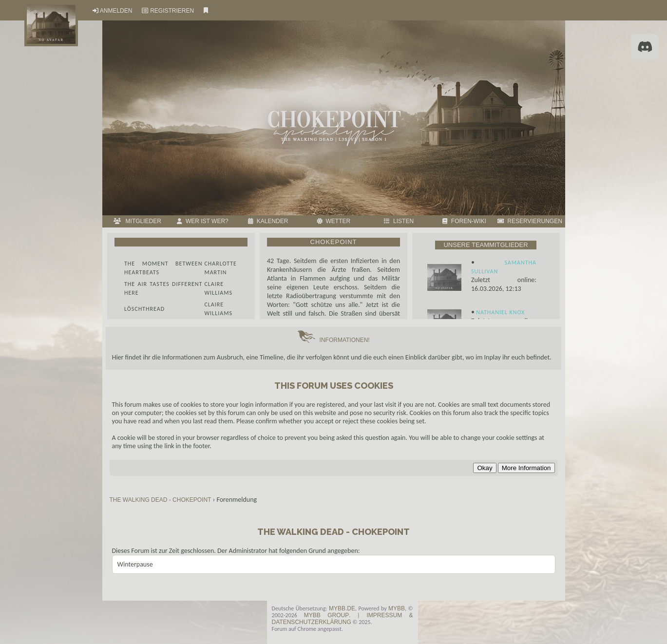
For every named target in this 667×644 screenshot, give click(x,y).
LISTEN (399, 221)
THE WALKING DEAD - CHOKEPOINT (161, 500)
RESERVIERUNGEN (530, 221)
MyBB (397, 608)
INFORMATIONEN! (333, 340)
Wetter (333, 221)
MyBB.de (342, 608)
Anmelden (116, 11)
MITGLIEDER (137, 221)
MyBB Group (326, 615)
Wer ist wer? (202, 221)
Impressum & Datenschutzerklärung (343, 619)
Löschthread (144, 309)
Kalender (268, 221)
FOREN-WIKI (464, 221)
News (181, 242)
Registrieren (172, 11)
